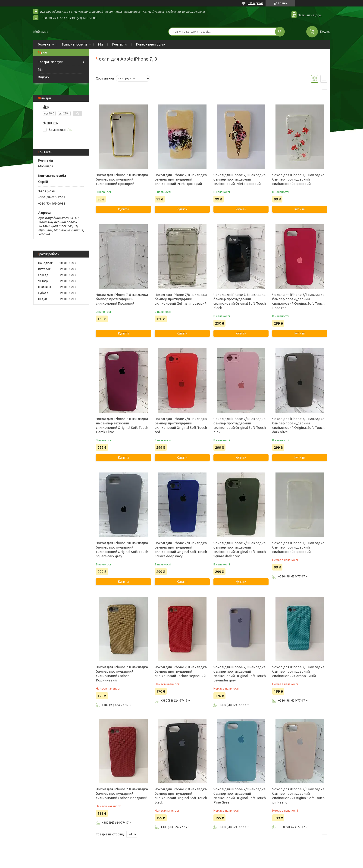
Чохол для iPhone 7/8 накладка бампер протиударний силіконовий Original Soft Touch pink (240, 425)
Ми (100, 44)
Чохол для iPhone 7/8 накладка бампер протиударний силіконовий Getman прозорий (181, 299)
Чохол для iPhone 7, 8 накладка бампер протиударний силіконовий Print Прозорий (181, 179)
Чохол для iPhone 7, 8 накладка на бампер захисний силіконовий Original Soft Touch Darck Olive (122, 425)
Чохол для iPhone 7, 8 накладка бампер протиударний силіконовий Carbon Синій (298, 671)
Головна (44, 44)
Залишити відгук (310, 15)
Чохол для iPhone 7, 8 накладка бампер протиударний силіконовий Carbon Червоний (181, 671)
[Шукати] (280, 32)
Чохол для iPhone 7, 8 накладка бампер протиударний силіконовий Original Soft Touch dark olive (298, 425)
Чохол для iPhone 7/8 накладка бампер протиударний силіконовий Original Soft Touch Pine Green (240, 796)
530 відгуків (255, 3)
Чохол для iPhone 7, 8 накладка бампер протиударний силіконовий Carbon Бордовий (122, 793)
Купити (123, 209)
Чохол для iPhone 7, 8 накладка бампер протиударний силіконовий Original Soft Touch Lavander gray (240, 674)
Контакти (119, 44)
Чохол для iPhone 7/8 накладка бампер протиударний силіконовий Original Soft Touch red (181, 425)
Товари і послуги (74, 44)
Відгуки (44, 77)
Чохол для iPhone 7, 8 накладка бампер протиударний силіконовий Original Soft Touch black (240, 301)
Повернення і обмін (151, 44)
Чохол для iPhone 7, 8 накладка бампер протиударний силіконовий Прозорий (122, 179)
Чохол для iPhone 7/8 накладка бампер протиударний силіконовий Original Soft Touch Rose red (298, 301)
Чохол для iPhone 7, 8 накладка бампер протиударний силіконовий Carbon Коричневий (122, 674)
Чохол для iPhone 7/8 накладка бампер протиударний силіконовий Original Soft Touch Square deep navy (181, 549)
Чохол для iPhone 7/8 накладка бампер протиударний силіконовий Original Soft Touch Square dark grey (122, 549)
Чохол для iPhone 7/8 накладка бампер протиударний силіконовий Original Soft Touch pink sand (298, 796)
